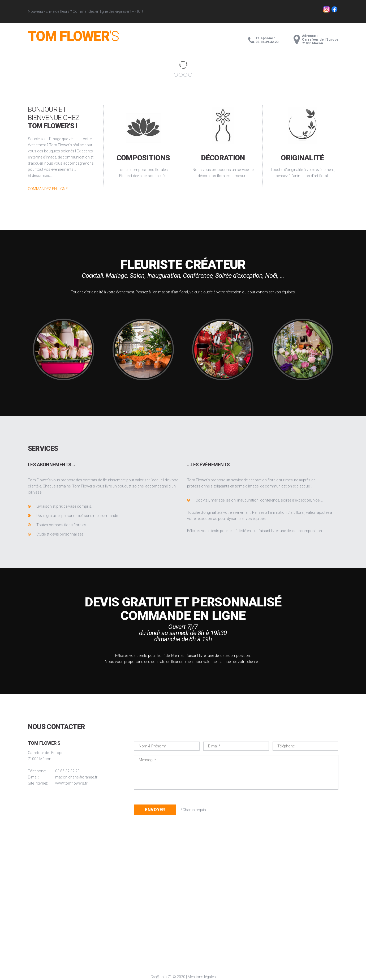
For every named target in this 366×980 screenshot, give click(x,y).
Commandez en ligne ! (49, 189)
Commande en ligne (183, 616)
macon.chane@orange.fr (76, 777)
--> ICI (137, 11)
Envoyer (155, 810)
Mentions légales (202, 977)
